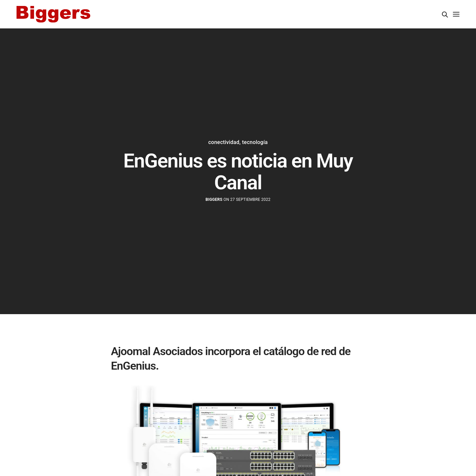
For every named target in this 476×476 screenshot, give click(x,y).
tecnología (255, 142)
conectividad (224, 142)
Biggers (214, 200)
